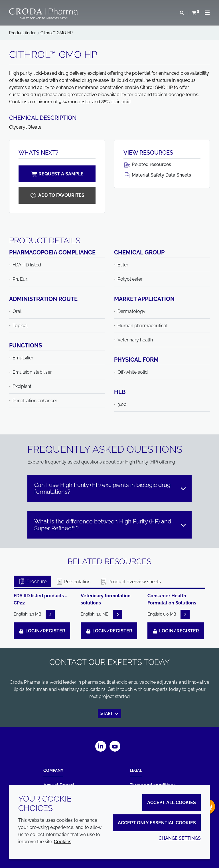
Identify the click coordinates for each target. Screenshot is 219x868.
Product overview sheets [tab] (130, 582)
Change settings (180, 838)
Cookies (63, 842)
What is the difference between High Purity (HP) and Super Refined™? (110, 525)
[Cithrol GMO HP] (57, 195)
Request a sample (57, 174)
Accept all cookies (172, 803)
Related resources (147, 164)
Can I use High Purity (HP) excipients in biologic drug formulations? (110, 488)
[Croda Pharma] (44, 11)
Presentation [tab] (73, 582)
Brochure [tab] (32, 581)
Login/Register (42, 631)
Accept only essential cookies (157, 823)
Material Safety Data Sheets (157, 175)
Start (110, 713)
